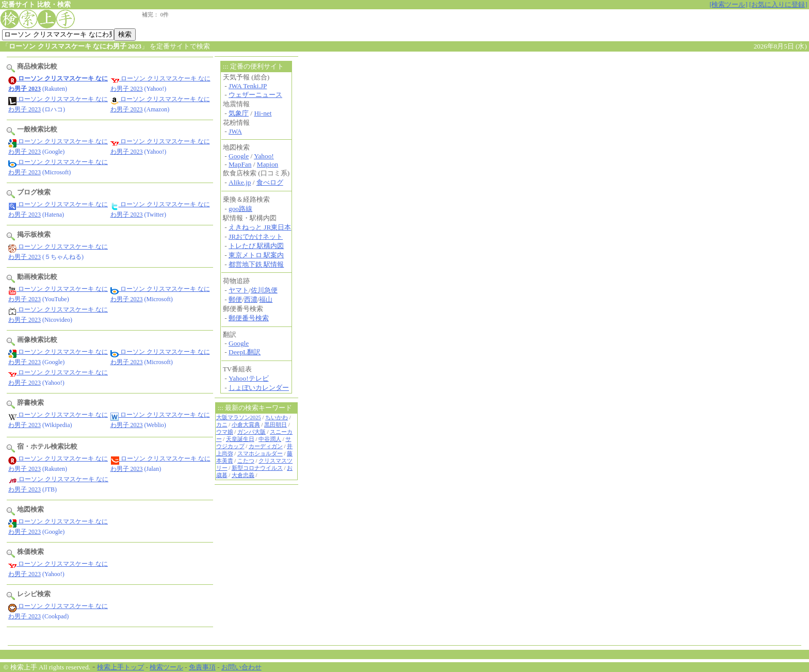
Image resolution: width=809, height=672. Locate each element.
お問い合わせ (241, 667)
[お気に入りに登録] (778, 4)
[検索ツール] (729, 4)
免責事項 (202, 667)
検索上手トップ (120, 667)
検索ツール (166, 667)
